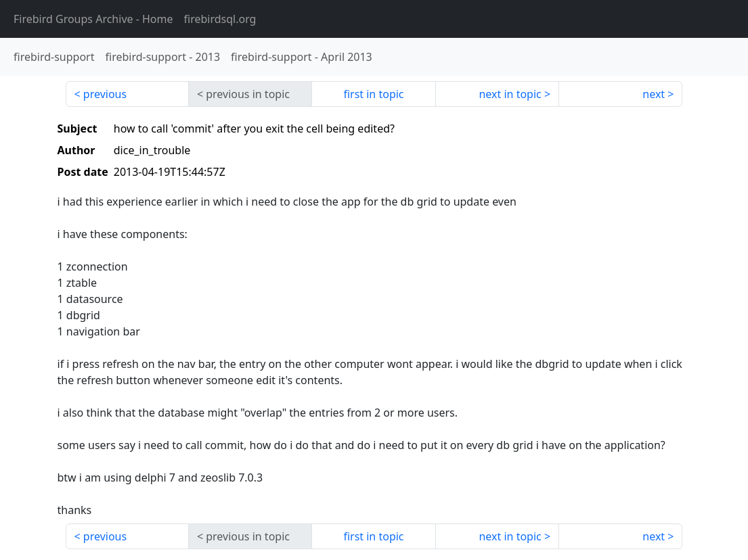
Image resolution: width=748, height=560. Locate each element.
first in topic (373, 94)
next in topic (510, 94)
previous (105, 94)
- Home (93, 19)
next (654, 94)
